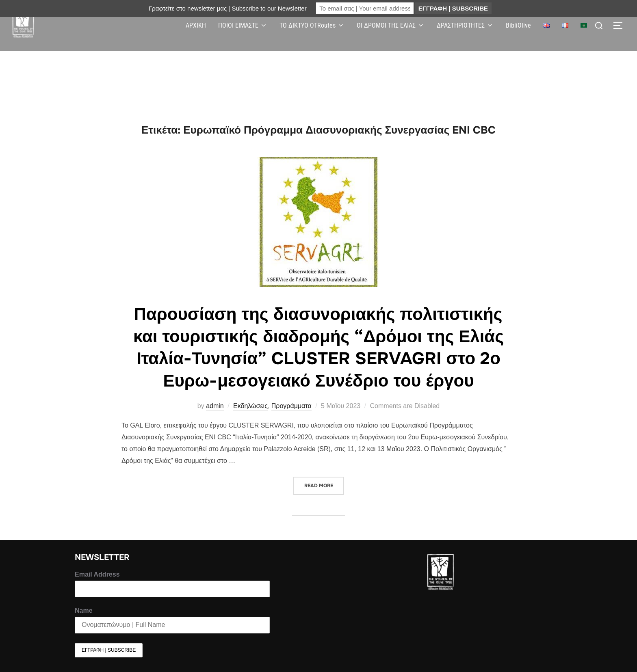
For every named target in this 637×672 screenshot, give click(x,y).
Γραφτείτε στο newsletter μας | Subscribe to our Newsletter (228, 8)
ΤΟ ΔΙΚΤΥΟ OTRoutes (312, 25)
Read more (324, 483)
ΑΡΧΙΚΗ (196, 25)
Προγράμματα (291, 406)
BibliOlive (518, 25)
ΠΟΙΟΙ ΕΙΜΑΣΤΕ (243, 25)
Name (84, 610)
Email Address (97, 574)
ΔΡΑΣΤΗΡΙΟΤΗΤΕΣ (465, 25)
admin (215, 406)
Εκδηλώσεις (250, 406)
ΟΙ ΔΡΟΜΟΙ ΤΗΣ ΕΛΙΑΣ (391, 25)
